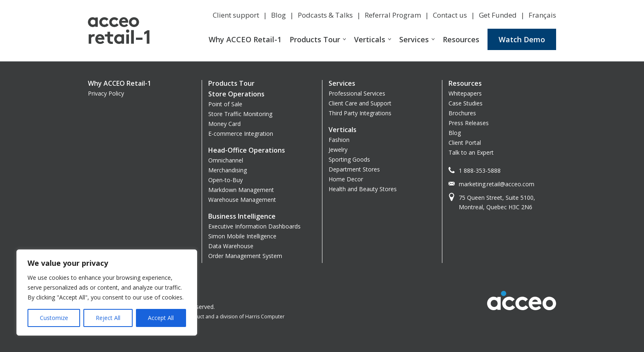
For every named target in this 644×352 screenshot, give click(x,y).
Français (542, 15)
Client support (236, 15)
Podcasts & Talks (325, 15)
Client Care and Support (360, 103)
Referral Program (393, 15)
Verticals (370, 39)
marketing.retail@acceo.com (497, 184)
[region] (107, 293)
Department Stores (354, 169)
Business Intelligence (242, 216)
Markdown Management (241, 190)
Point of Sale (225, 104)
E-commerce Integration (241, 134)
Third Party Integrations (360, 113)
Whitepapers (465, 93)
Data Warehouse (231, 246)
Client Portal (465, 143)
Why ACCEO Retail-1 (245, 39)
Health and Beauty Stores (363, 189)
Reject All (108, 318)
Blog (278, 15)
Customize (54, 318)
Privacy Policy (106, 93)
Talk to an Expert (471, 152)
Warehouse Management (242, 200)
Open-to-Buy (225, 180)
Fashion (339, 140)
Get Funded (498, 15)
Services (414, 39)
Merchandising (228, 170)
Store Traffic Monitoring (240, 114)
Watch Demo (522, 39)
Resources (461, 39)
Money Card (224, 124)
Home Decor (346, 179)
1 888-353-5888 (480, 170)
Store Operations (236, 94)
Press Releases (469, 123)
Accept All (161, 318)
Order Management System (245, 256)
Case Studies (466, 103)
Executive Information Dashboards (254, 226)
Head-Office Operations (247, 150)
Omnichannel (226, 160)
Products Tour (315, 39)
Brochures (462, 113)
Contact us (450, 15)
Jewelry (338, 150)
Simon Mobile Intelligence (242, 236)
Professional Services (357, 93)
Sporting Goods (349, 159)
